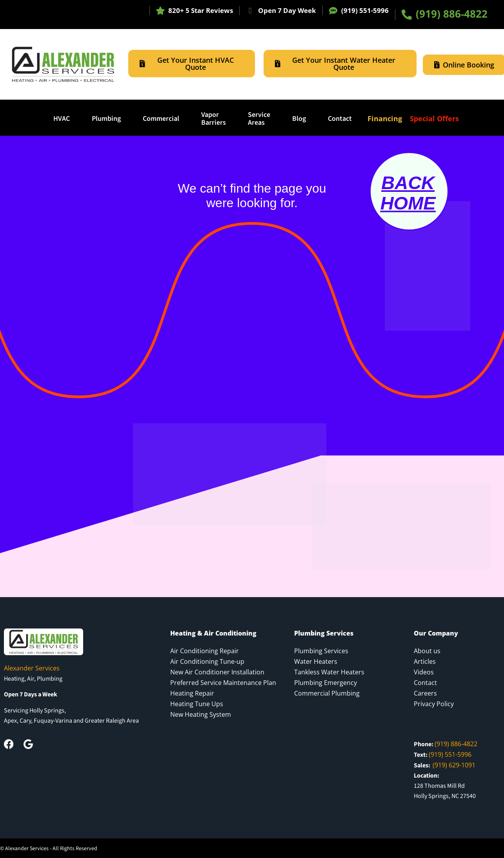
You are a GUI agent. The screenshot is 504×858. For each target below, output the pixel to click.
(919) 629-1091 (454, 765)
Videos (424, 672)
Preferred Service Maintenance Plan (223, 683)
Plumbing (106, 119)
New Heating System (201, 714)
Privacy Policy (434, 704)
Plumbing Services (321, 651)
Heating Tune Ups (197, 704)
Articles (425, 661)
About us (427, 651)
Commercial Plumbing (327, 693)
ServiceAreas (259, 119)
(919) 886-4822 (452, 14)
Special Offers (434, 118)
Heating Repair (192, 693)
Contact (340, 119)
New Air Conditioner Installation (217, 672)
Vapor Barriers (214, 119)
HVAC (62, 119)
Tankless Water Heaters (329, 672)
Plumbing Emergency (326, 683)
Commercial (161, 119)
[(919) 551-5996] (333, 11)
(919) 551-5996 (365, 10)
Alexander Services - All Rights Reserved (51, 849)
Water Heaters (316, 661)
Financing (385, 118)
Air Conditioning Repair (205, 651)
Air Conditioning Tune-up (207, 661)
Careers (425, 693)
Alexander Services (32, 668)
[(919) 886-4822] (407, 15)
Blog (299, 119)
